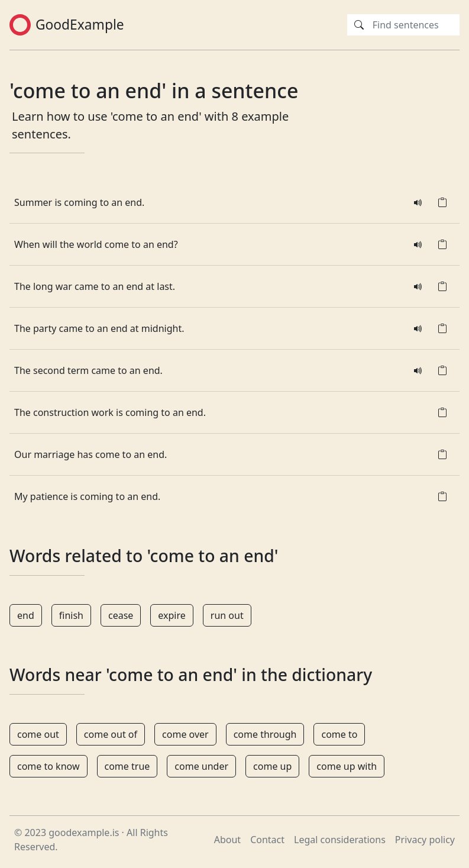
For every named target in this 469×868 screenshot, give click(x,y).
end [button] (26, 615)
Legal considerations (340, 840)
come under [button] (201, 766)
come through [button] (265, 734)
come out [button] (38, 734)
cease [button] (121, 615)
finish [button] (71, 615)
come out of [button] (111, 734)
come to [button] (339, 734)
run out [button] (227, 615)
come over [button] (185, 734)
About (227, 840)
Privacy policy (425, 840)
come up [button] (272, 766)
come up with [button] (347, 766)
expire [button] (172, 615)
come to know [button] (48, 766)
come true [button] (127, 766)
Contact (267, 840)
